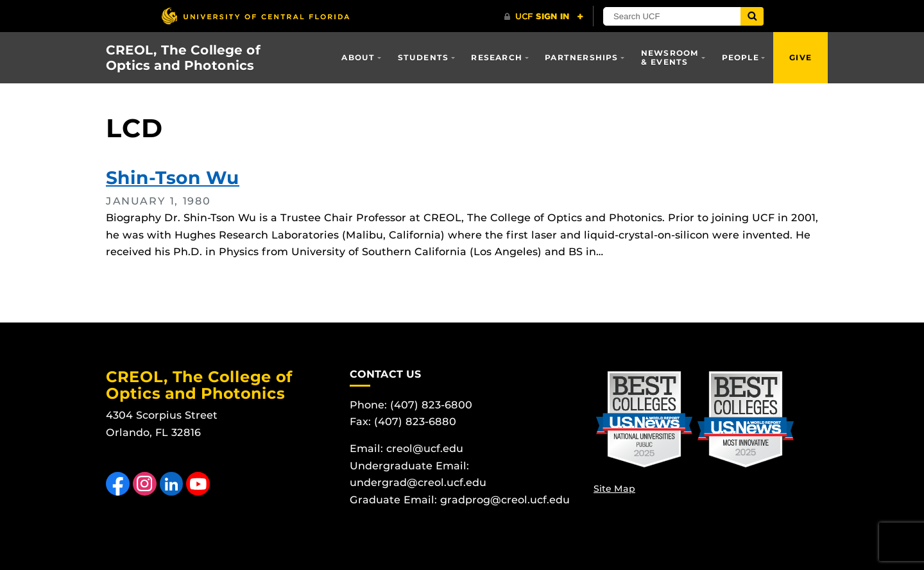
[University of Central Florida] (255, 16)
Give (800, 57)
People (740, 57)
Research (497, 57)
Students (424, 57)
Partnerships (581, 57)
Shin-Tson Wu (173, 178)
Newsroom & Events (670, 57)
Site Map (614, 489)
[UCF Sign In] (544, 17)
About (358, 57)
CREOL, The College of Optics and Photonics (183, 58)
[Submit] (752, 16)
